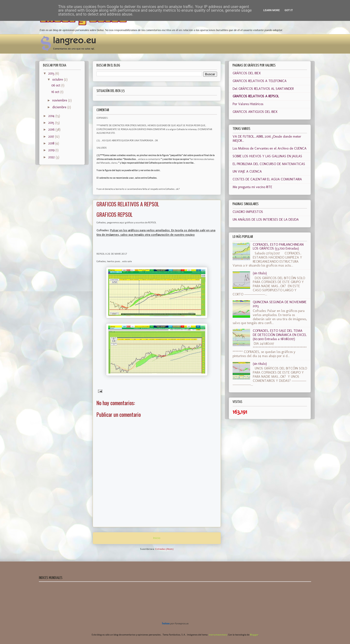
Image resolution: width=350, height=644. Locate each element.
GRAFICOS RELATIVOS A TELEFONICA (260, 81)
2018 (52, 143)
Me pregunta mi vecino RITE (252, 187)
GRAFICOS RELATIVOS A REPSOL (256, 96)
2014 (52, 116)
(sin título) (260, 273)
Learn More (271, 10)
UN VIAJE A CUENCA (247, 171)
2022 (52, 157)
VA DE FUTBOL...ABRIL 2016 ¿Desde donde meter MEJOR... (267, 139)
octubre (58, 79)
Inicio (157, 538)
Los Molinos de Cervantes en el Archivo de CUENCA (270, 148)
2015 (52, 123)
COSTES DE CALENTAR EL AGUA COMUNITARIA (267, 179)
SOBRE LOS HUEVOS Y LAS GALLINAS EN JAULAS (267, 156)
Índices (166, 624)
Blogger (254, 635)
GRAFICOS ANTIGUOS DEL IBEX (255, 112)
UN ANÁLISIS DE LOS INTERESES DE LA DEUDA (266, 220)
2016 (52, 130)
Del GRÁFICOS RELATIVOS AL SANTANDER (263, 89)
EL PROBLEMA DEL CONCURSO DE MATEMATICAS (269, 164)
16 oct (56, 92)
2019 (52, 150)
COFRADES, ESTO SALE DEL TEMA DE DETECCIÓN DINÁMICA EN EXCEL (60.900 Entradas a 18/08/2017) (280, 335)
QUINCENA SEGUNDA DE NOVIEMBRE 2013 (280, 304)
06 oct (56, 85)
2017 (52, 137)
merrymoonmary (218, 635)
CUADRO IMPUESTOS (248, 212)
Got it (289, 10)
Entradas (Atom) (164, 549)
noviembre (60, 100)
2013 (52, 73)
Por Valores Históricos (248, 104)
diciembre (60, 107)
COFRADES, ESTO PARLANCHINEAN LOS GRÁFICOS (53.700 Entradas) (278, 247)
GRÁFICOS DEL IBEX (247, 73)
